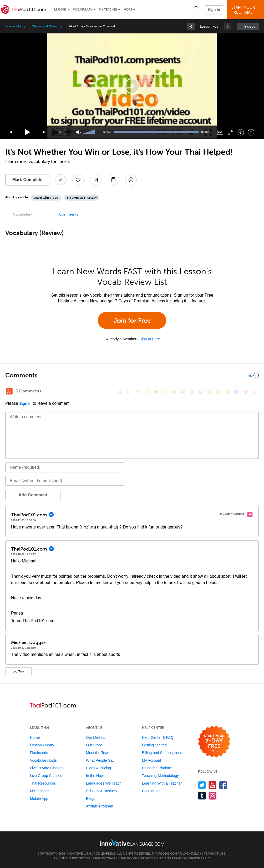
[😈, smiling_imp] (236, 392)
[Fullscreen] (230, 132)
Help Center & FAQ (158, 737)
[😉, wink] (192, 392)
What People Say (100, 760)
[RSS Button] (9, 391)
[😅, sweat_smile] (183, 392)
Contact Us (151, 791)
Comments (69, 214)
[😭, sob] (201, 392)
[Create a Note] (96, 180)
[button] (196, 9)
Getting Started (154, 745)
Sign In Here (150, 339)
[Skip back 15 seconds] (11, 132)
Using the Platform (157, 768)
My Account (151, 760)
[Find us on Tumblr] (202, 795)
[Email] (65, 481)
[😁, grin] (138, 392)
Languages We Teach (104, 783)
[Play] (28, 132)
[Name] (65, 467)
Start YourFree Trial (246, 10)
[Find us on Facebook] (223, 785)
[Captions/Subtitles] (220, 132)
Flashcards (39, 753)
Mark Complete (27, 180)
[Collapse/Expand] (132, 375)
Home (35, 737)
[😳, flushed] (129, 392)
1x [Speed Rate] (60, 132)
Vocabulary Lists (43, 760)
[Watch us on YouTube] (213, 785)
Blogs (91, 799)
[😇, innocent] (210, 392)
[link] (191, 26)
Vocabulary (83, 10)
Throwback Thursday (47, 26)
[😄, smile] (120, 392)
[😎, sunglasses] (156, 392)
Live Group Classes (46, 776)
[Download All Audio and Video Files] (131, 180)
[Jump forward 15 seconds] (44, 132)
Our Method (96, 737)
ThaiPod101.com (164, 854)
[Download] (241, 132)
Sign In (214, 10)
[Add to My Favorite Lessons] (78, 180)
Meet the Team (98, 753)
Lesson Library (15, 26)
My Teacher (108, 10)
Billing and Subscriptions (162, 753)
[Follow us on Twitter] (202, 785)
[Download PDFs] (113, 180)
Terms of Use (215, 854)
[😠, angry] (165, 392)
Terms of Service (186, 858)
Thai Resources (43, 783)
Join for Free (132, 320)
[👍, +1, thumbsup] (254, 392)
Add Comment (33, 495)
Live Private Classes (47, 768)
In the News (96, 776)
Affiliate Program (100, 806)
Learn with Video (46, 198)
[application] (132, 86)
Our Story (94, 745)
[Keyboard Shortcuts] (251, 132)
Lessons (60, 10)
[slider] (89, 132)
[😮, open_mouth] (227, 392)
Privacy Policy (190, 854)
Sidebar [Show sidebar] (250, 26)
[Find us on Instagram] (213, 795)
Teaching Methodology (160, 776)
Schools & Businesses (104, 791)
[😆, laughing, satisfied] (174, 392)
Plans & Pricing (98, 768)
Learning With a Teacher (162, 783)
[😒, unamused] (147, 392)
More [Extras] (128, 10)
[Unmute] (78, 132)
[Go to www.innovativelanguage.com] (132, 842)
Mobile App (39, 799)
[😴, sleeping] (219, 392)
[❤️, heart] (245, 392)
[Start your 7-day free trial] (214, 742)
